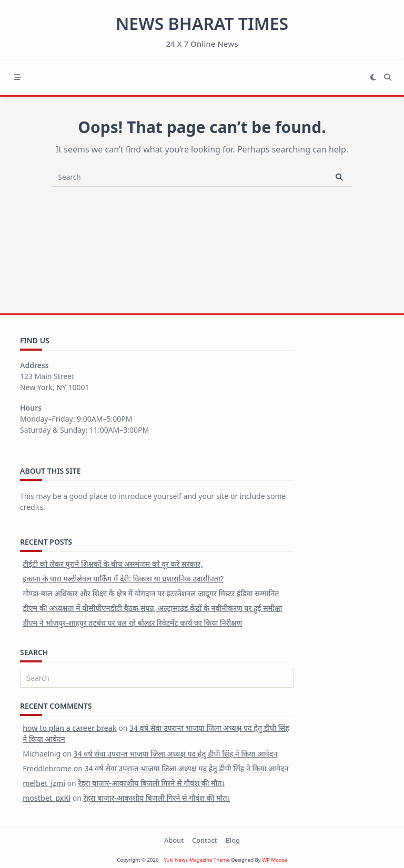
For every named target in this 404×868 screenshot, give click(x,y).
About (174, 840)
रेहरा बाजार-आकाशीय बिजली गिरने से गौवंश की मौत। (151, 783)
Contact (204, 840)
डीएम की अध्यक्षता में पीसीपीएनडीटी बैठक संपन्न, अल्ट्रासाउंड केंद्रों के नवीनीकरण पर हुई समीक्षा (152, 608)
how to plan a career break (69, 728)
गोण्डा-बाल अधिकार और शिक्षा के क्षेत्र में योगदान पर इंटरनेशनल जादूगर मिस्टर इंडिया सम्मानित (151, 593)
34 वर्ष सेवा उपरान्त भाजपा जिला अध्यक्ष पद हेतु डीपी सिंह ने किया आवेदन (176, 754)
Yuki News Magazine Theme (197, 860)
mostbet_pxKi (47, 798)
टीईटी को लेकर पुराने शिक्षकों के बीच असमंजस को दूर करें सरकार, (113, 564)
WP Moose (275, 860)
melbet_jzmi (44, 783)
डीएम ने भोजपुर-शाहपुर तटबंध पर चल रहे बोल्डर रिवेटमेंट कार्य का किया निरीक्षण (132, 623)
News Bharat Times (202, 23)
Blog (233, 840)
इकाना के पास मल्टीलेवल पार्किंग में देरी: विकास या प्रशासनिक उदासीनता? (123, 579)
